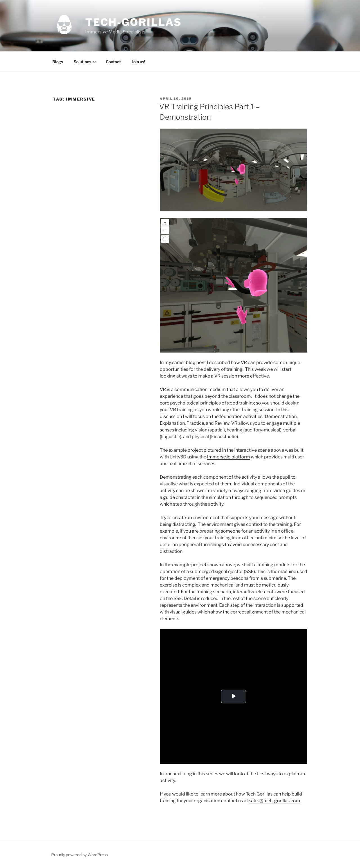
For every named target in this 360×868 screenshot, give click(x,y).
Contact (113, 62)
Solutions (85, 62)
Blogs (58, 62)
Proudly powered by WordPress (79, 855)
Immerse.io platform (229, 457)
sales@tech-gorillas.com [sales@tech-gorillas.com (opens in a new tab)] (274, 801)
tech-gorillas (133, 22)
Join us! (138, 62)
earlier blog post (189, 363)
